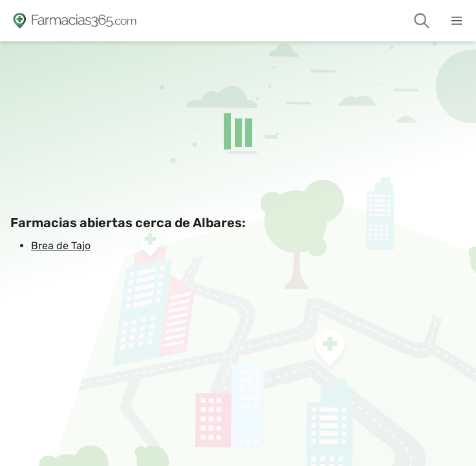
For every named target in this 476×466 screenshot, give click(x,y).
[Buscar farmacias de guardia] (422, 21)
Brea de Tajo (61, 246)
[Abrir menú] (457, 21)
